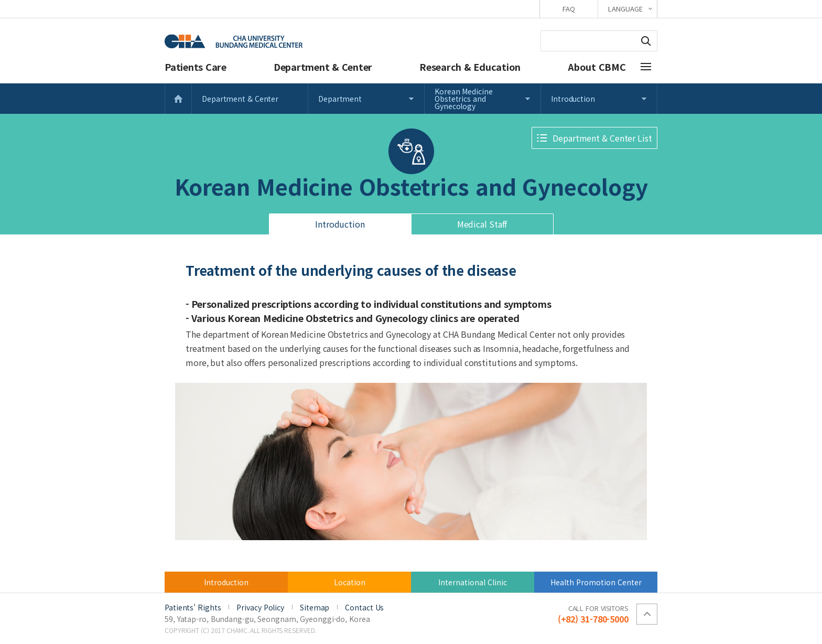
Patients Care (196, 67)
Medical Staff (482, 224)
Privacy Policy (260, 607)
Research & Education (470, 67)
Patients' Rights (193, 607)
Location (350, 582)
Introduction (573, 99)
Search (646, 41)
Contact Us (364, 607)
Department (340, 99)
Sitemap (315, 607)
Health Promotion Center (596, 582)
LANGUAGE (625, 9)
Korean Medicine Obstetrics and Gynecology (464, 99)
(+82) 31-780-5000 (593, 614)
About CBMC (597, 67)
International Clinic (473, 582)
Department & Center (323, 67)
